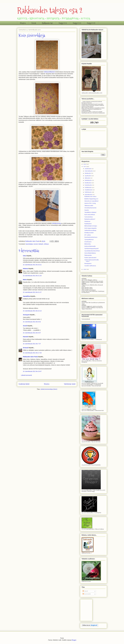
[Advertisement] (91, 610)
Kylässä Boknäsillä (90, 246)
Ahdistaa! (87, 222)
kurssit (36, 244)
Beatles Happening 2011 (91, 199)
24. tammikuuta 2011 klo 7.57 (32, 344)
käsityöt (41, 244)
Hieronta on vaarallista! (91, 201)
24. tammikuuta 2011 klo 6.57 (32, 333)
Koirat (34, 23)
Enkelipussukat (89, 233)
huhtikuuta (88, 188)
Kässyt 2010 (63, 23)
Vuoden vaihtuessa (90, 266)
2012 (85, 164)
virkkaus (46, 244)
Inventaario (88, 242)
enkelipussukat (56, 223)
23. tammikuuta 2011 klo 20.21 (32, 265)
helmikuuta (88, 192)
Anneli (25, 326)
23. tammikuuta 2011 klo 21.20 (32, 276)
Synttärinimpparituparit (91, 249)
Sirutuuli (26, 348)
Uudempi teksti (24, 384)
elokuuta (88, 178)
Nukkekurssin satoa (90, 197)
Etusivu (23, 23)
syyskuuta (88, 176)
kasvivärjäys (29, 244)
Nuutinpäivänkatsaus (91, 237)
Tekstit (85, 591)
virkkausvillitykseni (50, 72)
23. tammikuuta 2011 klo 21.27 (32, 292)
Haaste (87, 210)
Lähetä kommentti (26, 375)
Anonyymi (26, 315)
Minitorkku (88, 244)
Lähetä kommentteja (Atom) (49, 389)
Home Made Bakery (90, 253)
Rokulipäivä (88, 264)
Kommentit (87, 594)
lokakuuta (88, 173)
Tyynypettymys (89, 240)
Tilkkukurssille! (89, 206)
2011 (85, 167)
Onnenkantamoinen (90, 208)
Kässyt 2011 (77, 23)
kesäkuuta (88, 183)
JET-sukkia (88, 235)
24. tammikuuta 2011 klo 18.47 (32, 371)
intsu (25, 256)
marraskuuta (89, 171)
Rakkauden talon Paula (30, 357)
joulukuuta (88, 169)
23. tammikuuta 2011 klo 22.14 (32, 311)
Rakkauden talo (47, 23)
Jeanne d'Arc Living (90, 203)
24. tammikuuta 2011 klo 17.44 (32, 353)
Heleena (26, 269)
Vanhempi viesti (70, 384)
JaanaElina (26, 296)
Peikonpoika (88, 255)
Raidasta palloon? (90, 219)
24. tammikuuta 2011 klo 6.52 (32, 322)
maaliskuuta (89, 190)
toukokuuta (88, 185)
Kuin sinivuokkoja (90, 215)
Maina (25, 280)
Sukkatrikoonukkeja (90, 231)
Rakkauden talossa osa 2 (50, 10)
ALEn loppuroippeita (90, 228)
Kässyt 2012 (91, 23)
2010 (85, 269)
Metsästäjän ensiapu (91, 226)
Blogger (74, 640)
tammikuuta (89, 195)
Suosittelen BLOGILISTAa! (92, 251)
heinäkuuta (88, 180)
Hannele (26, 337)
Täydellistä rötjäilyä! (90, 212)
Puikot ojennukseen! (90, 258)
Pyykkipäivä (88, 224)
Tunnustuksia (89, 217)
